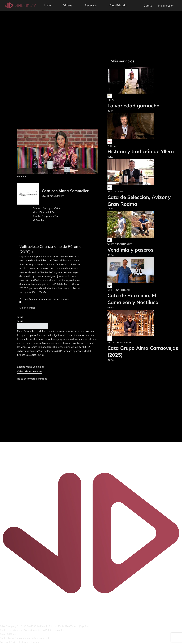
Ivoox (11, 638)
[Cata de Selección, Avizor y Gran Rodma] (143, 172)
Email (3, 634)
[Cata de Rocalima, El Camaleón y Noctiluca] (143, 270)
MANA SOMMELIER (53, 196)
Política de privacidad (12, 630)
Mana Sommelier (35, 367)
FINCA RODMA (116, 192)
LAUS (110, 100)
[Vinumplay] (20, 5)
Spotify (4, 638)
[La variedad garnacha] (134, 80)
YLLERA (112, 146)
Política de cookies (55, 630)
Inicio (47, 5)
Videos (68, 5)
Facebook (5, 642)
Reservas (91, 5)
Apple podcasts (42, 638)
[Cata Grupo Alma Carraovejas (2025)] (143, 323)
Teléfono (11, 634)
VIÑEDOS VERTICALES (120, 244)
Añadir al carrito (33, 326)
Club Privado (118, 5)
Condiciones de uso (34, 630)
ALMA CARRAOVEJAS (119, 343)
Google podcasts (24, 638)
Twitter (15, 642)
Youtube (35, 642)
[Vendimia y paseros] (131, 224)
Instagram (25, 642)
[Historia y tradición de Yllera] (141, 126)
